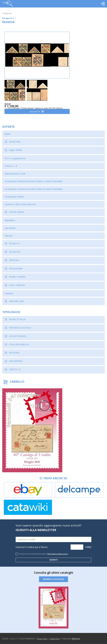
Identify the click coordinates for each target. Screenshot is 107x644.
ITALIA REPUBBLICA (19, 342)
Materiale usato (17, 299)
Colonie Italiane (17, 209)
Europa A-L (14, 241)
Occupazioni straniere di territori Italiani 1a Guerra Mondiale (33, 179)
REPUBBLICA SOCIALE (20, 325)
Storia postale (16, 266)
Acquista (28, 109)
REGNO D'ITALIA (17, 317)
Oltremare (14, 257)
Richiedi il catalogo (54, 577)
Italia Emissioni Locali (15, 171)
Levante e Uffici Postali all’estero (20, 202)
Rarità (7, 131)
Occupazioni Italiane (14, 194)
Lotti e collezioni (17, 283)
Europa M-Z (15, 249)
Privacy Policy (42, 636)
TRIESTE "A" (15, 367)
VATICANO (14, 350)
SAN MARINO (16, 359)
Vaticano (9, 233)
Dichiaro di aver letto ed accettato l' (44, 551)
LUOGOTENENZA (18, 333)
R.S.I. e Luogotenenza (15, 156)
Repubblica (10, 218)
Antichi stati (15, 139)
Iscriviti (53, 557)
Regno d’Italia (16, 147)
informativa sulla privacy (58, 551)
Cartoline (9, 291)
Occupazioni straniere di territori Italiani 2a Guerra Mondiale (33, 186)
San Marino (10, 225)
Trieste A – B (11, 163)
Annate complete (17, 274)
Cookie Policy (55, 636)
